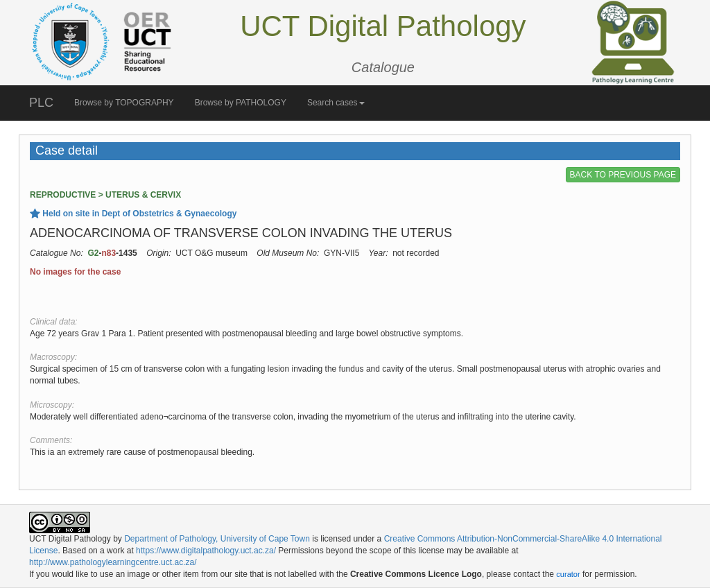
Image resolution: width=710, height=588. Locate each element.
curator (568, 574)
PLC (41, 103)
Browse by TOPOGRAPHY (124, 103)
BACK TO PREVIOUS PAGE (623, 175)
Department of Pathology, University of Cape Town (217, 539)
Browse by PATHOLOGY (241, 103)
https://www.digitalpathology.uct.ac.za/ (206, 551)
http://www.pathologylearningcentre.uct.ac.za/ (113, 562)
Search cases (336, 103)
